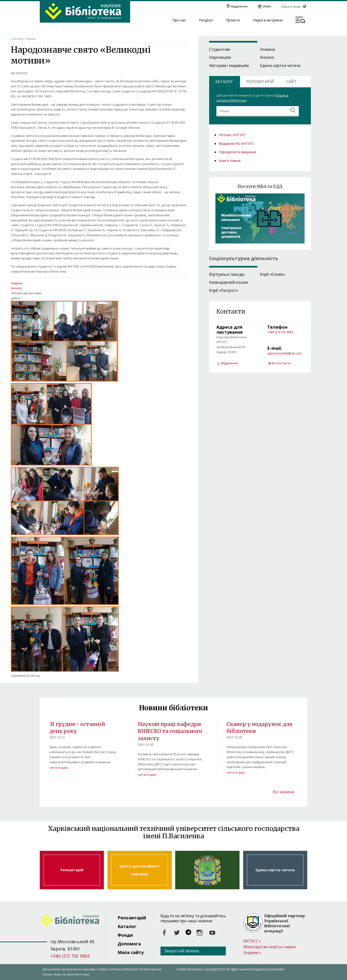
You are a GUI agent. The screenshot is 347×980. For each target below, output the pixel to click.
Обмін (267, 6)
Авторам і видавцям (229, 65)
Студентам (220, 49)
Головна (17, 39)
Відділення (239, 6)
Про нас (179, 20)
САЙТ (292, 82)
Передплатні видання (237, 152)
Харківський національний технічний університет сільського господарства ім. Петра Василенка (207, 870)
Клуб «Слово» (273, 274)
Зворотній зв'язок (182, 951)
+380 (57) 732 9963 (280, 332)
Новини (30, 39)
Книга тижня (230, 160)
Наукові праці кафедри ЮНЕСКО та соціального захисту (170, 731)
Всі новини (284, 792)
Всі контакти (281, 363)
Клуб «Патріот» (224, 290)
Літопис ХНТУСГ (232, 135)
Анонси (16, 288)
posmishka (277, 970)
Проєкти (233, 20)
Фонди (125, 935)
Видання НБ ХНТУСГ (237, 143)
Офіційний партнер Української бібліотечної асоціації (284, 923)
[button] (300, 21)
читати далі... (60, 768)
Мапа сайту (131, 952)
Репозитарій (72, 870)
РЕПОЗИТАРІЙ (260, 82)
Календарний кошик (229, 282)
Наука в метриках (268, 20)
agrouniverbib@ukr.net (284, 353)
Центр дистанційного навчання (140, 870)
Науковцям (220, 57)
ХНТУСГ (252, 941)
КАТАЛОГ (224, 82)
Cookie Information (190, 970)
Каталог (127, 926)
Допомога (129, 944)
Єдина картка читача (280, 65)
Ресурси (206, 20)
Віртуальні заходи (227, 274)
